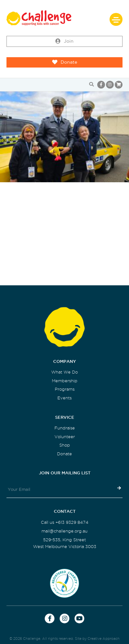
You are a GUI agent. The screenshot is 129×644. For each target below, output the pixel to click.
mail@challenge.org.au (64, 531)
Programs (65, 389)
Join (64, 41)
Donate (65, 62)
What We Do (64, 372)
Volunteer (65, 437)
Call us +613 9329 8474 (65, 522)
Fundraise (65, 428)
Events (64, 398)
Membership (65, 381)
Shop (65, 445)
